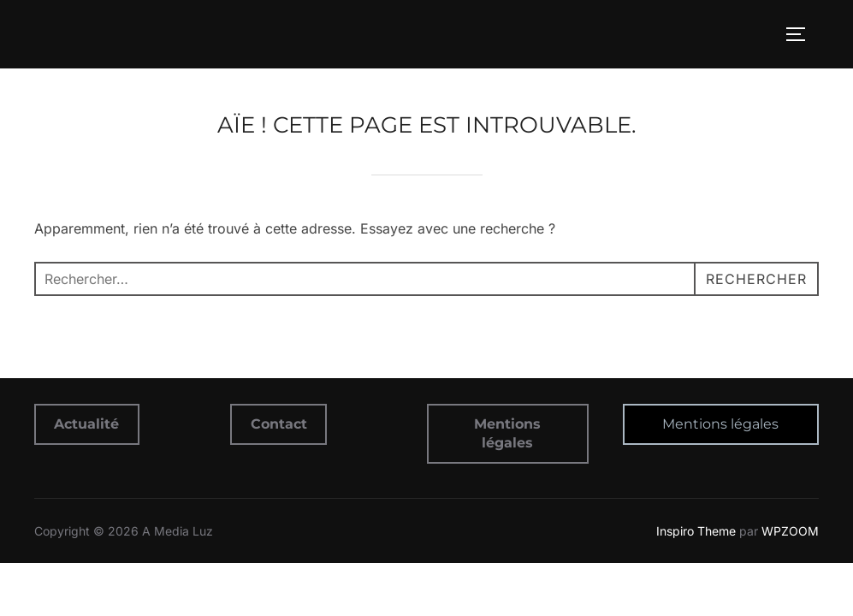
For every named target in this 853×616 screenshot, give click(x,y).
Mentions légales (720, 424)
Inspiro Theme (696, 531)
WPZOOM (790, 531)
